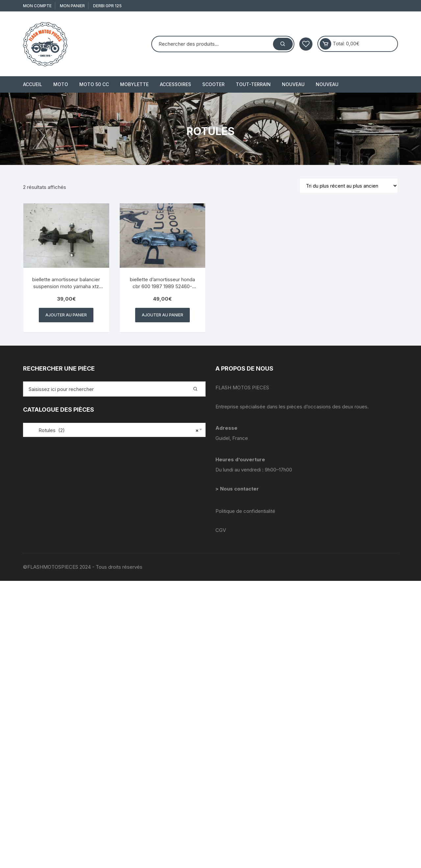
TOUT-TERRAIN (253, 84)
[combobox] (114, 430)
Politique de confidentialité (245, 511)
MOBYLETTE (134, 84)
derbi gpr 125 (107, 6)
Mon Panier (72, 6)
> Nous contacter (238, 489)
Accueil (33, 84)
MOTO (61, 84)
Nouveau (293, 84)
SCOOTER (213, 84)
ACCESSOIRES (175, 84)
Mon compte (37, 6)
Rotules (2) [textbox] (113, 430)
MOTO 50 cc (94, 84)
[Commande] (349, 186)
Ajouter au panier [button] (66, 315)
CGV (221, 530)
